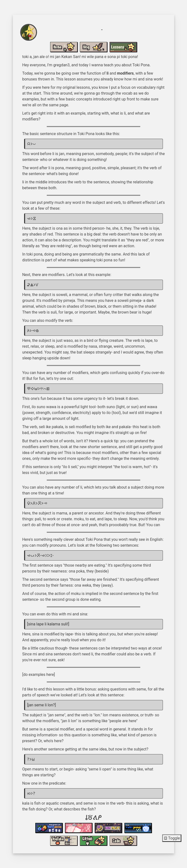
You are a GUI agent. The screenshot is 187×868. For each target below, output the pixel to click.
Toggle (172, 838)
